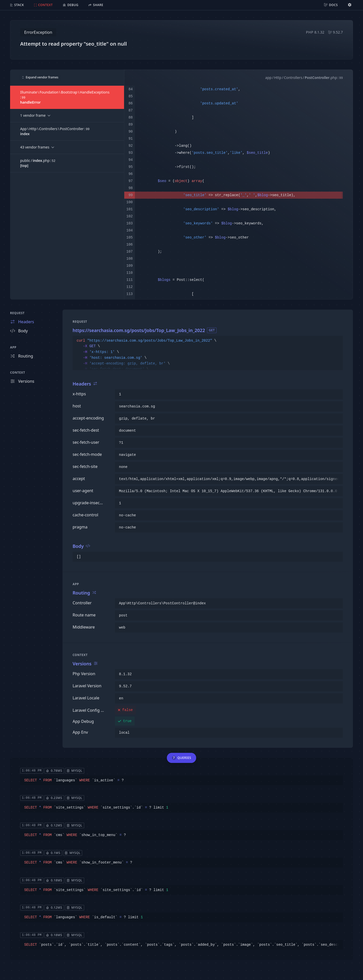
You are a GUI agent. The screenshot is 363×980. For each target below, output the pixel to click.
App (13, 347)
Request (17, 313)
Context (18, 373)
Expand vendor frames (40, 77)
